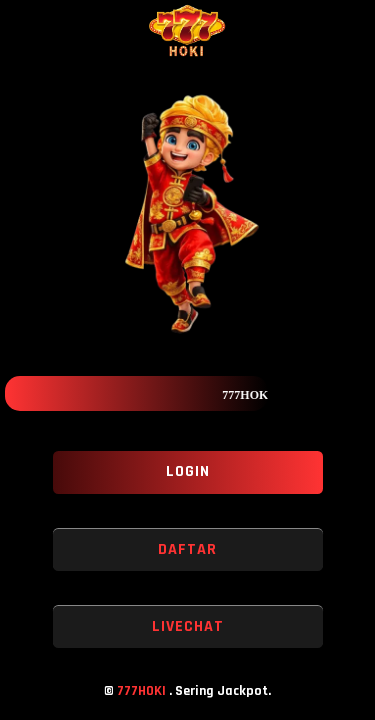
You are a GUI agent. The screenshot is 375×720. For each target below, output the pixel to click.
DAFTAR (187, 549)
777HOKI (143, 691)
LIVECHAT (188, 626)
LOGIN (188, 471)
